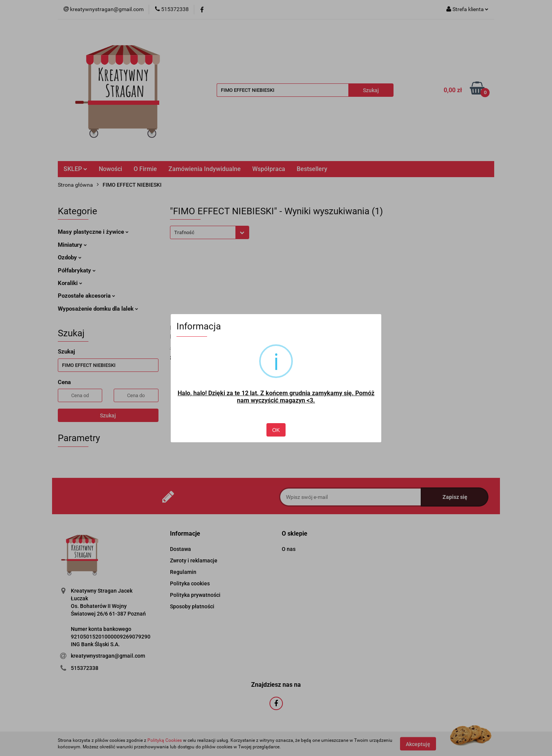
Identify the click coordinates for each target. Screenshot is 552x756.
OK (276, 430)
